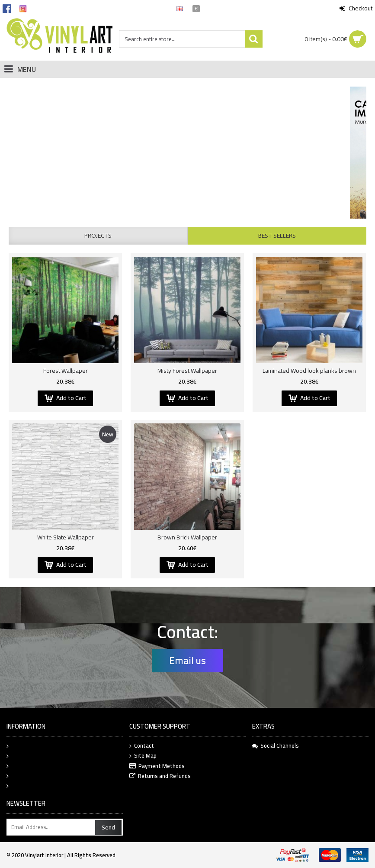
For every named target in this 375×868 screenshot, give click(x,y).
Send (108, 827)
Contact (142, 746)
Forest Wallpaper (66, 371)
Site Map (143, 756)
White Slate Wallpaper (66, 537)
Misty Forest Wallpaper (187, 371)
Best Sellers (277, 236)
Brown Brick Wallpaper (187, 537)
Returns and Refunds (160, 776)
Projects (98, 236)
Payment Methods (157, 766)
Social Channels (276, 746)
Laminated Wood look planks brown (309, 371)
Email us (187, 660)
